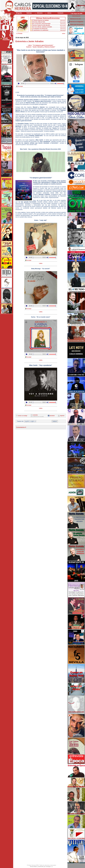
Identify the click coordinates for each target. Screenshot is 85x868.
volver (64, 34)
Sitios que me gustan (77, 25)
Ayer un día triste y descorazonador (41, 24)
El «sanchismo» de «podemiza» (40, 30)
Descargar (20, 86)
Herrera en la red (75, 19)
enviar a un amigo (23, 416)
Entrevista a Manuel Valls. (39, 22)
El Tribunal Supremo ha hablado (40, 20)
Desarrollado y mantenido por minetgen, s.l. (41, 867)
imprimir (62, 416)
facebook (52, 416)
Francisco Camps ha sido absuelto (41, 25)
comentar (35, 415)
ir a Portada (19, 34)
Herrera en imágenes (77, 22)
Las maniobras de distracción (40, 29)
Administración (76, 16)
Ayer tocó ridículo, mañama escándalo (42, 27)
